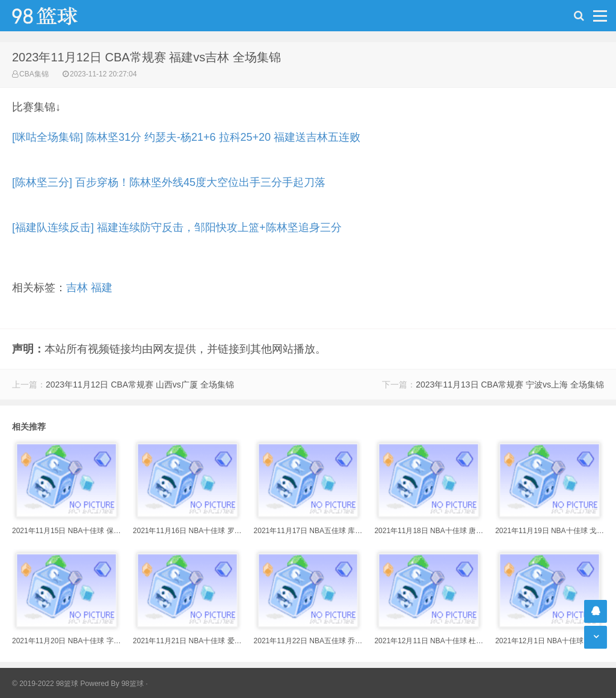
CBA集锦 (34, 74)
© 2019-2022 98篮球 (45, 684)
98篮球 (133, 684)
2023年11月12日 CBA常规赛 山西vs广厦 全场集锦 (140, 385)
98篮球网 (60, 16)
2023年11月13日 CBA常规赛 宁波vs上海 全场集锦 (510, 385)
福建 (102, 288)
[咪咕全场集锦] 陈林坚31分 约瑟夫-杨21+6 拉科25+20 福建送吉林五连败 (186, 137)
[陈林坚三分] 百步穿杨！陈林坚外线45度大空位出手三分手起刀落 (169, 182)
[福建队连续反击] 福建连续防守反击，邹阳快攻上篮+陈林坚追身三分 (177, 227)
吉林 (77, 288)
